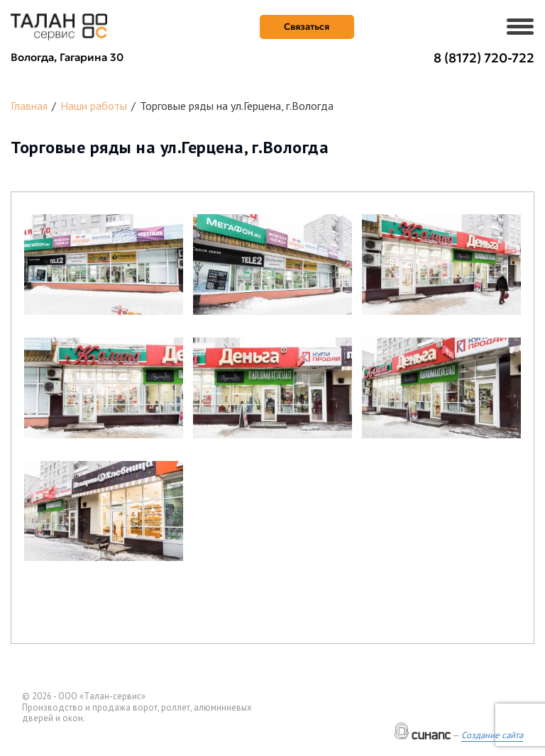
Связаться (307, 27)
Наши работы (94, 106)
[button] (104, 265)
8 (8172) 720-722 (484, 58)
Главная (29, 106)
